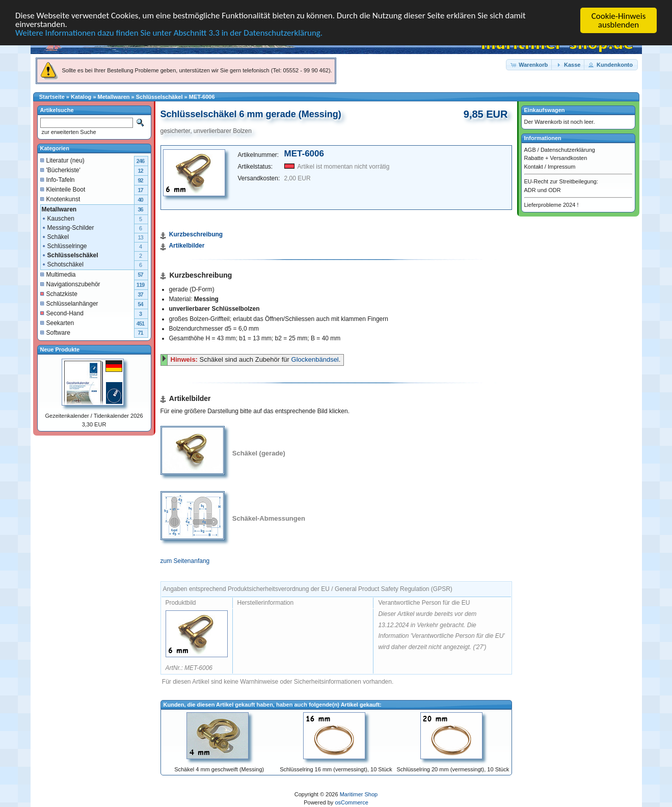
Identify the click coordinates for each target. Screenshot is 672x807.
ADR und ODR (543, 190)
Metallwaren (114, 97)
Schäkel (55, 236)
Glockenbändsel (315, 359)
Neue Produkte (60, 349)
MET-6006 (202, 97)
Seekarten (57, 322)
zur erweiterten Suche (68, 132)
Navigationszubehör (70, 284)
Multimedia (58, 274)
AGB (530, 149)
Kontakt (534, 166)
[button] (529, 64)
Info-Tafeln (58, 179)
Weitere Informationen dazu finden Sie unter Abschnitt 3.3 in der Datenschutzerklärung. (169, 34)
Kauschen (58, 218)
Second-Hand (62, 313)
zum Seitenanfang (185, 561)
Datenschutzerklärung (568, 149)
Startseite (52, 97)
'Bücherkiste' (60, 170)
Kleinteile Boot (63, 189)
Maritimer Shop (359, 794)
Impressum (561, 166)
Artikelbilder (186, 246)
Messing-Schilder (68, 227)
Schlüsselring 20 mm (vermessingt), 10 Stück (453, 769)
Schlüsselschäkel (159, 97)
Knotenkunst (60, 199)
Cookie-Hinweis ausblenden (619, 20)
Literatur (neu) (62, 160)
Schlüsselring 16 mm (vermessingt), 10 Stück (336, 769)
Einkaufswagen (545, 110)
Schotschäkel (62, 264)
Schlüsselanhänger (69, 303)
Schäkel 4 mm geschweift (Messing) (219, 769)
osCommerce (351, 802)
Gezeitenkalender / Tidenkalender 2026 (94, 416)
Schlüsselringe (64, 246)
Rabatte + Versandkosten (556, 158)
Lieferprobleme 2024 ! (552, 205)
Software (55, 332)
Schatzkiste (59, 293)
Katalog (81, 97)
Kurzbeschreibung (196, 234)
